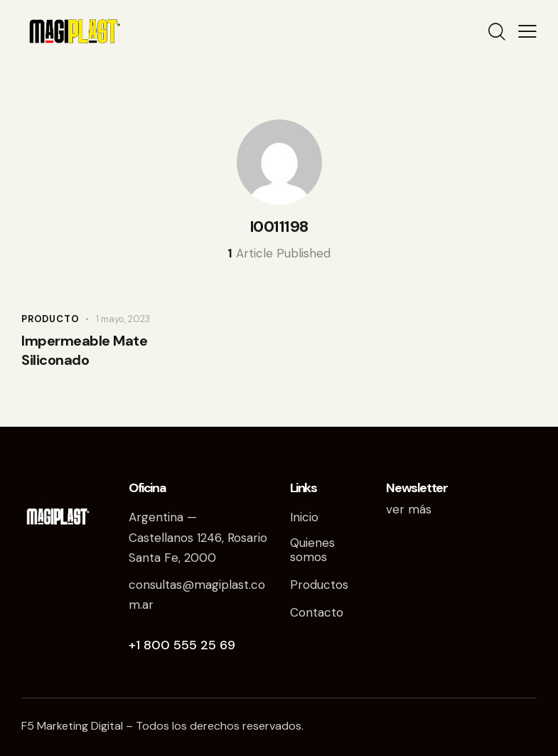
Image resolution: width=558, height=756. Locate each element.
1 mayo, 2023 (123, 319)
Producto (50, 319)
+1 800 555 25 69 (182, 645)
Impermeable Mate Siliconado (84, 350)
